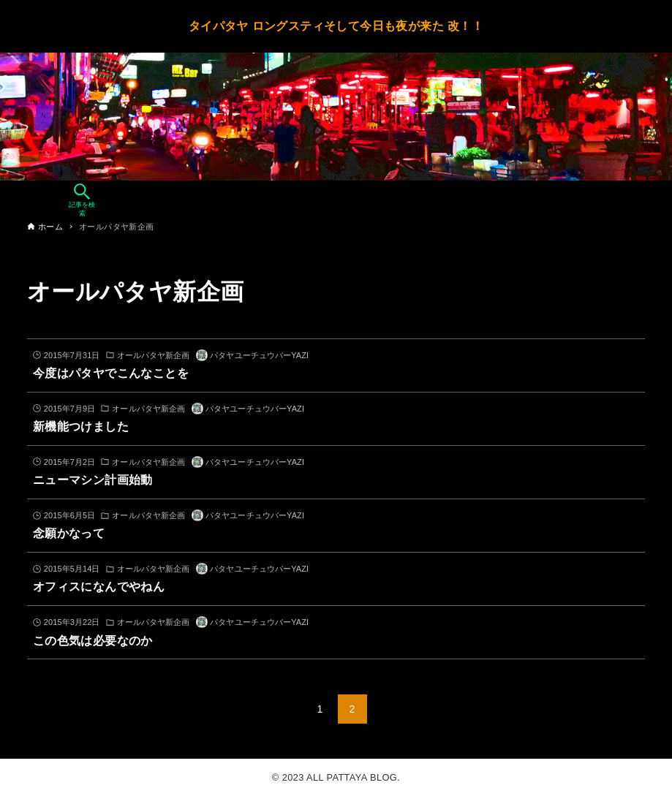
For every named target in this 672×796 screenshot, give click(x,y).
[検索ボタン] (82, 200)
